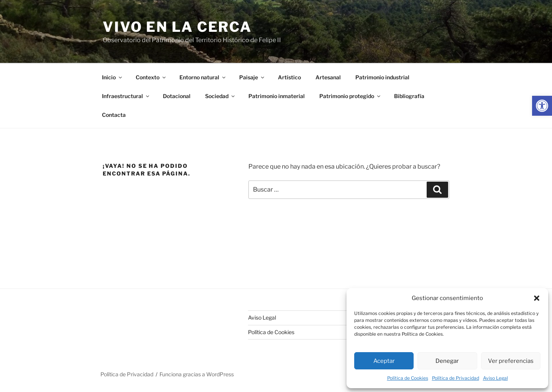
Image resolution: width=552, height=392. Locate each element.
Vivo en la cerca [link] (177, 27)
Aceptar (384, 361)
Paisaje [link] (252, 77)
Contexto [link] (151, 77)
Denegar (447, 361)
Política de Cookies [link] (408, 378)
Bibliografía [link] (409, 96)
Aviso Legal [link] (495, 378)
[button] (537, 298)
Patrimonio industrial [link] (382, 77)
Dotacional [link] (177, 96)
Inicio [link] (113, 77)
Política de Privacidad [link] (456, 378)
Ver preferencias (511, 361)
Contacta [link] (114, 115)
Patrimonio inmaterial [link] (277, 96)
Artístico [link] (289, 77)
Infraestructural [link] (126, 96)
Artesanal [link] (328, 77)
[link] (542, 106)
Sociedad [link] (220, 96)
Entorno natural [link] (203, 77)
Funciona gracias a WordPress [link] (197, 374)
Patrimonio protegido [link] (350, 96)
